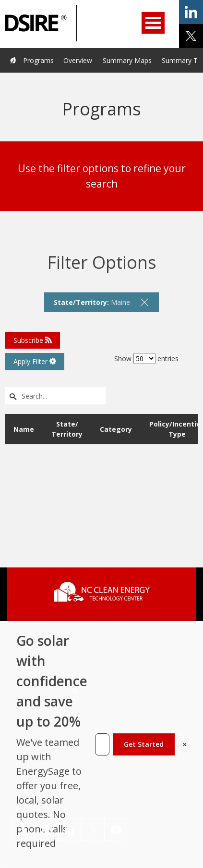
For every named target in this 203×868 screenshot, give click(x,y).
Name (24, 429)
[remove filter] (144, 302)
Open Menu (153, 23)
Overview (78, 60)
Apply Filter (35, 361)
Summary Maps (127, 60)
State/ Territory (67, 429)
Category (116, 429)
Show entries (146, 359)
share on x (191, 36)
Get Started (144, 744)
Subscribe (33, 340)
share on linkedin (191, 12)
